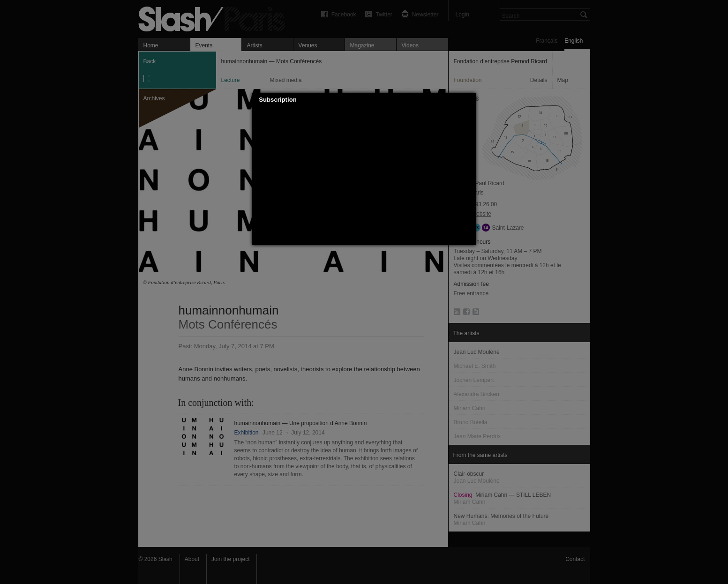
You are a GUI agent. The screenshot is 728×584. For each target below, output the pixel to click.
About (192, 559)
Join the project (230, 559)
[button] (469, 100)
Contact (575, 559)
